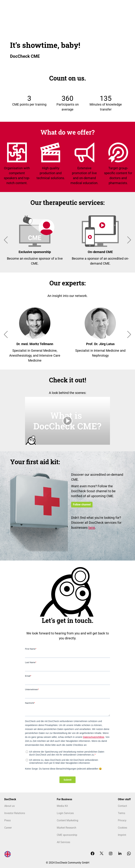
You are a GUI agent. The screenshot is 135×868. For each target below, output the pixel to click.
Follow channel (82, 505)
